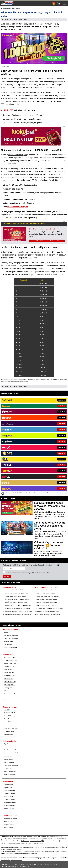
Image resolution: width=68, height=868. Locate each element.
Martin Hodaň (23, 19)
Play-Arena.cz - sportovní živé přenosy (47, 605)
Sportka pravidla (8, 784)
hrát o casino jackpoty (26, 275)
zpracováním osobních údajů (21, 573)
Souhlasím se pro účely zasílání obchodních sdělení (28, 573)
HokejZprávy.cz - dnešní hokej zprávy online (17, 599)
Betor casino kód (8, 670)
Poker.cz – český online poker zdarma (47, 602)
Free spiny (7, 710)
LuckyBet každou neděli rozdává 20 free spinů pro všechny (49, 506)
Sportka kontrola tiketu (10, 802)
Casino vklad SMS (9, 762)
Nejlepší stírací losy (9, 809)
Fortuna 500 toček (9, 731)
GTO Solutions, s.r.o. (24, 867)
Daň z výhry (7, 632)
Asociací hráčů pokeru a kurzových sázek (31, 843)
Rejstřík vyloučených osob (11, 635)
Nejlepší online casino (10, 663)
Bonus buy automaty (9, 774)
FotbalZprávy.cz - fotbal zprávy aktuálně (15, 596)
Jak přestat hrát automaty (11, 818)
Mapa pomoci (54, 858)
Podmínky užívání (31, 864)
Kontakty (9, 864)
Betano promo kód (9, 691)
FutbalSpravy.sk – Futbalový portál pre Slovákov (50, 608)
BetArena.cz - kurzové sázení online (14, 590)
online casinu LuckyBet (17, 155)
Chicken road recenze (10, 771)
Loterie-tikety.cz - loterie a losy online (47, 593)
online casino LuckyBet (17, 207)
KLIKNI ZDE (8, 110)
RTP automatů (8, 756)
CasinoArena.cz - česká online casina (47, 590)
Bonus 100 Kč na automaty (11, 722)
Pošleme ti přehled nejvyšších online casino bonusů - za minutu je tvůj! (31, 565)
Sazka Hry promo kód (10, 682)
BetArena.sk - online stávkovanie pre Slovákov (17, 608)
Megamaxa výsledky (9, 790)
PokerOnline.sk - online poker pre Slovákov (48, 614)
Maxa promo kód (8, 700)
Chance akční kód (9, 666)
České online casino (9, 657)
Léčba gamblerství (9, 824)
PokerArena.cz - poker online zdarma (47, 599)
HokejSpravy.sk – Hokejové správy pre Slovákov (18, 614)
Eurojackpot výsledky (10, 793)
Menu (64, 3)
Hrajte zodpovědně (5, 380)
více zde (26, 382)
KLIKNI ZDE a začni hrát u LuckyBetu (47, 241)
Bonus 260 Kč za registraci (11, 716)
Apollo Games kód (9, 697)
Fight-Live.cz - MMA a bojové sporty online (16, 593)
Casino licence (8, 645)
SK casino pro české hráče (11, 753)
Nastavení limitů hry (9, 821)
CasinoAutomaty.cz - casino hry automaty (48, 596)
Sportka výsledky (8, 787)
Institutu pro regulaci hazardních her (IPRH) (33, 841)
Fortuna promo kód (9, 688)
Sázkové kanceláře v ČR (10, 648)
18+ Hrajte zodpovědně (8, 867)
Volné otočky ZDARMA (10, 713)
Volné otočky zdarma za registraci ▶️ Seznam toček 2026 (48, 545)
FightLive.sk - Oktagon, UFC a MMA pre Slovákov (18, 611)
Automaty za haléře (9, 759)
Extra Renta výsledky (10, 799)
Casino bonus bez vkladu (11, 725)
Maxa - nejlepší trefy (9, 805)
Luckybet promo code (10, 676)
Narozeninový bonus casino (11, 719)
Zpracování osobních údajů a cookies (48, 864)
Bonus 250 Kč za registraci (11, 728)
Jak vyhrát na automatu (10, 747)
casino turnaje (22, 252)
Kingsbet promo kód (9, 694)
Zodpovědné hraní (6, 843)
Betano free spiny (9, 734)
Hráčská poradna (8, 827)
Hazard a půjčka (8, 641)
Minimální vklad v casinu (10, 750)
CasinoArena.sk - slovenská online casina (48, 611)
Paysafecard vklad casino (11, 765)
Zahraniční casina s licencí (11, 660)
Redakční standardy (19, 864)
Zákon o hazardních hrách (11, 638)
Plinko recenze (8, 768)
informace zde (36, 852)
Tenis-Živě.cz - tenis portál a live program (16, 602)
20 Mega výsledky (9, 796)
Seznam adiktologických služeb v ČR (39, 858)
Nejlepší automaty (9, 744)
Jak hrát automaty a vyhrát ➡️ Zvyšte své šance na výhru (50, 526)
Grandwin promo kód (9, 685)
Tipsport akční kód (9, 673)
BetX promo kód (8, 679)
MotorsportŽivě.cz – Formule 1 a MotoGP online (18, 605)
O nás (3, 864)
